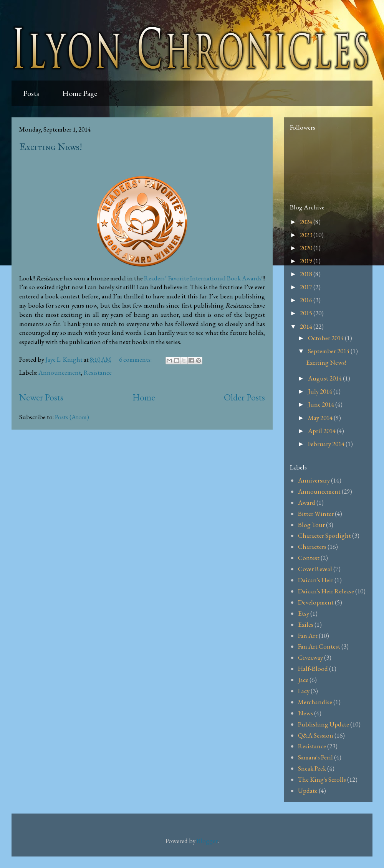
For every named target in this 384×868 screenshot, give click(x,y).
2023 (307, 235)
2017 (307, 287)
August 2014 (325, 378)
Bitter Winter (316, 514)
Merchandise (315, 702)
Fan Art (308, 636)
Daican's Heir (316, 580)
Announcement (60, 372)
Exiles (306, 624)
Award (307, 502)
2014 (307, 326)
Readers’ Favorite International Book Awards (203, 278)
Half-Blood (313, 669)
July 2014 (321, 391)
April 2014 (322, 431)
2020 (307, 248)
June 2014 (322, 404)
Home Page (80, 93)
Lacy (304, 691)
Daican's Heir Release (326, 591)
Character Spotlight (324, 535)
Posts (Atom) (72, 417)
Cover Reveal (315, 569)
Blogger (207, 841)
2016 (307, 300)
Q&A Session (316, 735)
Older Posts (244, 397)
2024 (307, 222)
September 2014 (329, 351)
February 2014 (327, 444)
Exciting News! (51, 147)
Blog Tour (311, 525)
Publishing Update (324, 724)
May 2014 (321, 418)
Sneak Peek (312, 768)
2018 (307, 274)
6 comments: (136, 359)
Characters (312, 547)
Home (144, 397)
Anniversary (314, 480)
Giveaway (310, 657)
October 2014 (326, 338)
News (305, 713)
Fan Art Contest (319, 646)
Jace (303, 680)
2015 (307, 313)
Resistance (98, 372)
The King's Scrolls (322, 779)
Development (316, 602)
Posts (31, 93)
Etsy (304, 613)
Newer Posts (41, 397)
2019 (307, 261)
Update (308, 791)
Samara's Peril (315, 757)
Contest (309, 558)
